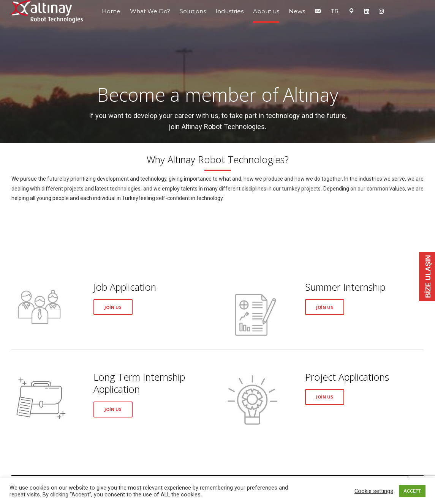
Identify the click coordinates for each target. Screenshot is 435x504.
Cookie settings (374, 491)
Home (111, 11)
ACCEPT (412, 491)
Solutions (193, 11)
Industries (229, 11)
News (297, 11)
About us (266, 11)
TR (335, 11)
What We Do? (150, 11)
